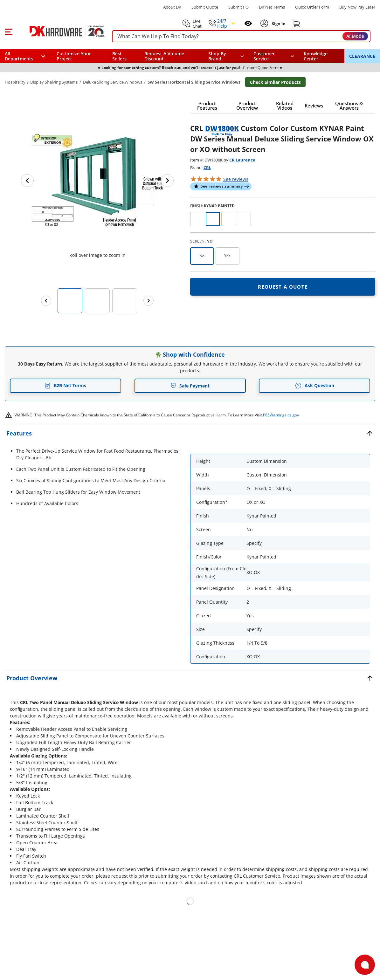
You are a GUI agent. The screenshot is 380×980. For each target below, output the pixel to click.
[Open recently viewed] (248, 23)
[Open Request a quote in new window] (283, 287)
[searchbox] (241, 36)
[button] (8, 31)
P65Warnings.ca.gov (281, 415)
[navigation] (274, 56)
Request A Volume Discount (164, 56)
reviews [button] (236, 179)
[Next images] (149, 301)
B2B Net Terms (66, 385)
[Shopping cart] (296, 24)
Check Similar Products (275, 82)
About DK (172, 7)
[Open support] (365, 965)
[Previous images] (46, 301)
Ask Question (315, 386)
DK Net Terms (272, 7)
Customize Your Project (74, 56)
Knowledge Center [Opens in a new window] (316, 56)
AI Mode (355, 36)
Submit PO (238, 7)
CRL (207, 168)
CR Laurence (242, 160)
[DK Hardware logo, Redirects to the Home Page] (60, 31)
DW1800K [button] (222, 128)
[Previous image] (27, 181)
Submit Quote (205, 7)
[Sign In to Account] (278, 24)
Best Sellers (119, 56)
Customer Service (264, 56)
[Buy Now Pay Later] (357, 7)
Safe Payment (190, 386)
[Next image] (167, 181)
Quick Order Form (312, 7)
